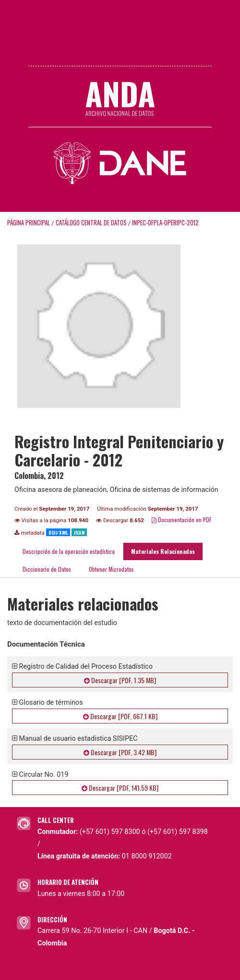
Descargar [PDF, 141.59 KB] (120, 788)
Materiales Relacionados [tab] (163, 551)
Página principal (29, 223)
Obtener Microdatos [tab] (111, 569)
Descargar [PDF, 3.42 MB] (120, 752)
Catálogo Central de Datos (91, 223)
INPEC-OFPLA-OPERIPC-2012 (165, 223)
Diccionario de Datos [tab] (47, 569)
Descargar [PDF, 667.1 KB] (120, 716)
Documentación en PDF (182, 520)
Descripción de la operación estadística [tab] (69, 551)
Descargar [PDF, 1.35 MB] (120, 680)
